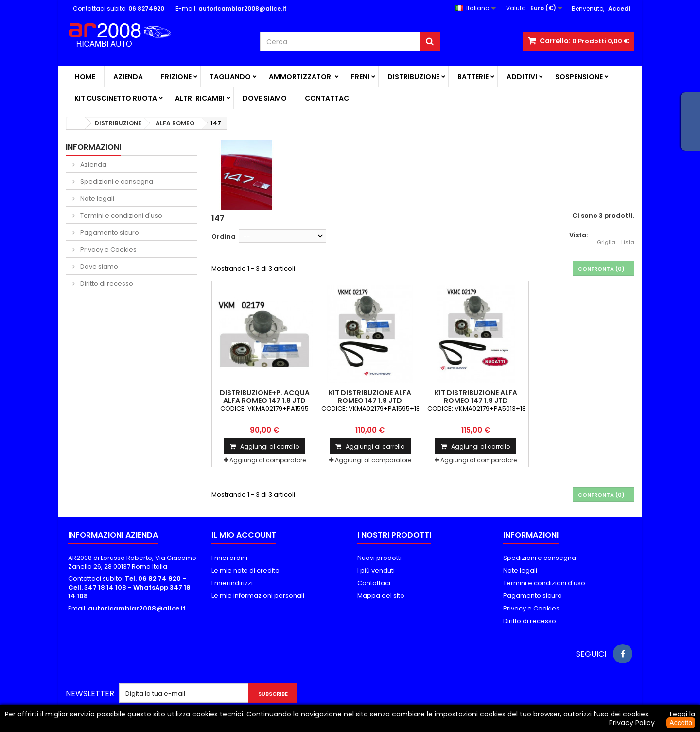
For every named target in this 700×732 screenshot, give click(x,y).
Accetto (681, 723)
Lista (628, 237)
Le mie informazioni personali (258, 596)
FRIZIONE (176, 77)
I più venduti (376, 570)
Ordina (224, 236)
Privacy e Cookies (108, 250)
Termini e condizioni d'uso (121, 216)
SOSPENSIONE (579, 77)
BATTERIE (473, 77)
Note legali (96, 199)
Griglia (606, 237)
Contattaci (328, 98)
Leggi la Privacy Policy (652, 718)
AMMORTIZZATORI (301, 77)
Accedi (619, 9)
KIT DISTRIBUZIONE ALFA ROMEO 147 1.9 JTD (370, 397)
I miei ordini (229, 558)
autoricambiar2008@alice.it (137, 608)
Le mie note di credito (245, 570)
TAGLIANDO (230, 77)
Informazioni (93, 147)
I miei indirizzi (232, 583)
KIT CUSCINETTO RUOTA (116, 98)
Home (85, 77)
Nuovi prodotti (379, 558)
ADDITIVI (522, 77)
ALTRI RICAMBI (200, 98)
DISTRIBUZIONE (413, 77)
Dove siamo (265, 98)
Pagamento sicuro (109, 233)
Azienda (128, 77)
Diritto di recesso (106, 284)
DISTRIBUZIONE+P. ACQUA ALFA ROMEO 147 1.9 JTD (265, 397)
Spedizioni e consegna (116, 182)
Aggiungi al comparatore (268, 460)
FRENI (360, 77)
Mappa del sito (381, 596)
